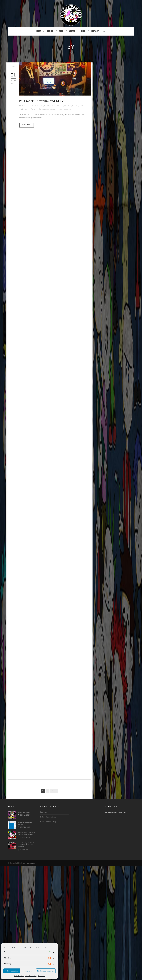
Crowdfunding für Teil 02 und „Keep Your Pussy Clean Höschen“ (27, 845)
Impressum (42, 976)
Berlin (24, 106)
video (83, 106)
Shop (83, 31)
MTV (57, 106)
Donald (34, 106)
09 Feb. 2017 (25, 850)
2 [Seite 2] (48, 791)
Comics (50, 31)
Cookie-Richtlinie (19, 976)
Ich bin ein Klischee (24, 812)
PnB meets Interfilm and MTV (41, 101)
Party (70, 106)
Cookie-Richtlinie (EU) (48, 822)
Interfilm (40, 106)
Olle (66, 106)
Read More (26, 125)
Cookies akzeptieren (12, 971)
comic (29, 106)
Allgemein (46, 109)
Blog (61, 31)
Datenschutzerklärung (31, 976)
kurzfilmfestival (50, 106)
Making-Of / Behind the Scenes (60, 109)
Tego (78, 106)
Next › (54, 791)
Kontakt (95, 31)
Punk (74, 106)
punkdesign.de (32, 863)
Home (38, 31)
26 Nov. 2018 (25, 837)
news (62, 106)
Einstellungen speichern (46, 971)
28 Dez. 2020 (25, 815)
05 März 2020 (25, 827)
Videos (72, 31)
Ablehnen (28, 971)
